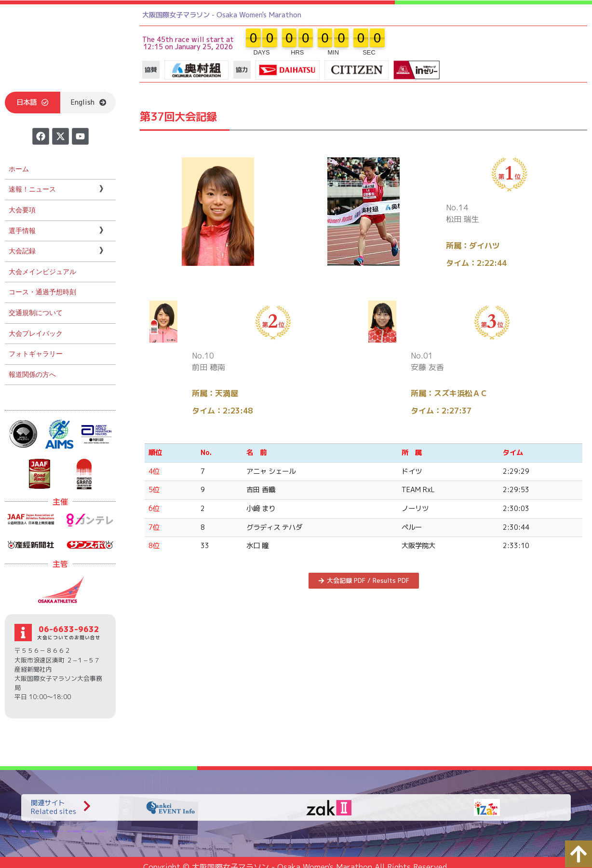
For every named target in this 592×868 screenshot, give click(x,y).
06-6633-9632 (69, 629)
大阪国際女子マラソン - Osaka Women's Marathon (222, 15)
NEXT (60, 831)
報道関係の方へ (32, 375)
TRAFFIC (102, 831)
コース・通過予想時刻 (42, 292)
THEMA (89, 831)
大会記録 (22, 251)
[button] (33, 102)
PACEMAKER (74, 831)
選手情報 (22, 231)
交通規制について (36, 313)
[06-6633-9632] (23, 633)
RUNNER (35, 831)
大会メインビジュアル (42, 272)
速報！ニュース (32, 189)
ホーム (19, 169)
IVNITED (48, 831)
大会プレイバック (36, 334)
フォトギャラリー (36, 354)
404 (23, 831)
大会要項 (22, 210)
